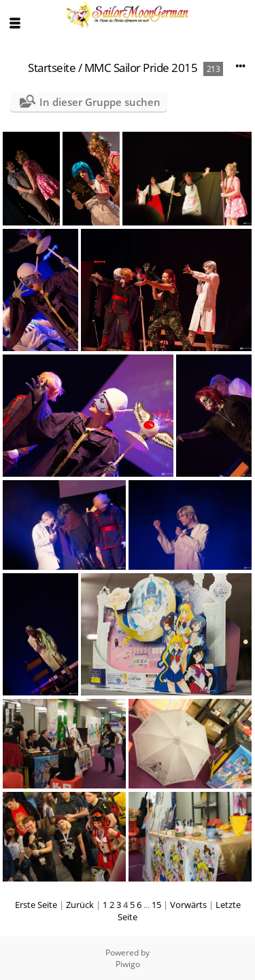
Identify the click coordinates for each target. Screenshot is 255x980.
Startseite (52, 68)
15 (156, 905)
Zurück (80, 905)
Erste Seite (36, 905)
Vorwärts (188, 905)
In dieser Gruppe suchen (100, 102)
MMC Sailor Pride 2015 (141, 68)
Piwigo (128, 964)
